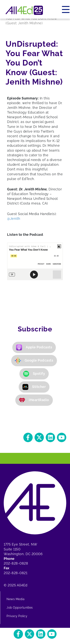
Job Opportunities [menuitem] (20, 608)
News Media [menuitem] (15, 599)
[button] (28, 437)
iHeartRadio (34, 400)
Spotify (34, 374)
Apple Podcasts (34, 347)
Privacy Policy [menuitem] (17, 616)
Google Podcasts (34, 361)
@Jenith (14, 219)
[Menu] (66, 9)
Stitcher (34, 387)
